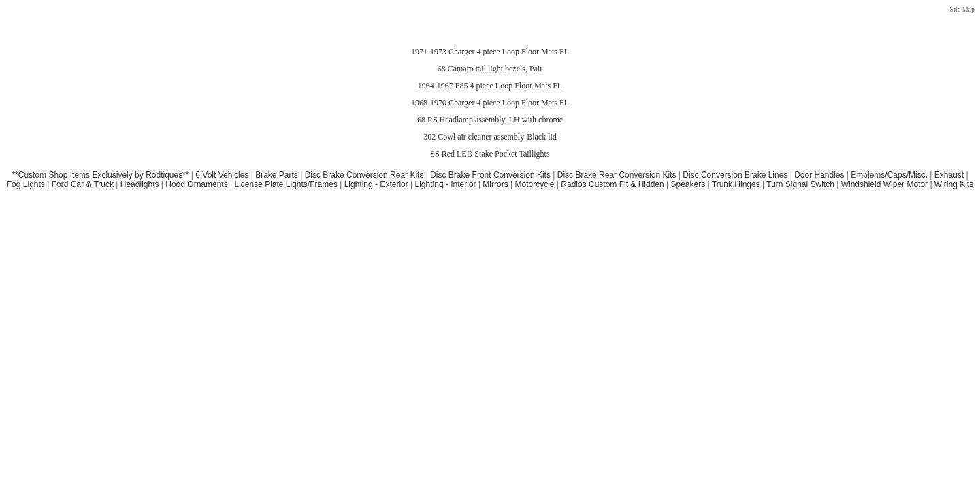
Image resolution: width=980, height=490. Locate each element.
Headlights (140, 184)
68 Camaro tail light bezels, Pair (490, 69)
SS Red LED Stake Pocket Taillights (490, 154)
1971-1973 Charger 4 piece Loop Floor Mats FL (490, 52)
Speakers (688, 184)
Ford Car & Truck (83, 184)
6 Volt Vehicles (222, 175)
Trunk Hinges (736, 184)
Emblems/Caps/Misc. (889, 175)
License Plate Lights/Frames (285, 184)
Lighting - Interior (446, 184)
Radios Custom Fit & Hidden (612, 184)
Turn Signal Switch (800, 184)
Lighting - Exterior (376, 184)
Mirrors (495, 184)
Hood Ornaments (196, 184)
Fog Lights (26, 184)
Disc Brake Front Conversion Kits (490, 175)
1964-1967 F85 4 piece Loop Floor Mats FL (490, 86)
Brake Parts (277, 175)
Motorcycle (534, 184)
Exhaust (949, 175)
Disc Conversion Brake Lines (735, 175)
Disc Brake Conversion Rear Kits (364, 175)
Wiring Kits (954, 184)
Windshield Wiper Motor (884, 184)
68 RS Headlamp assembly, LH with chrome (490, 120)
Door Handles (819, 175)
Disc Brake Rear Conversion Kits (617, 175)
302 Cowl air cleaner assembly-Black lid (490, 137)
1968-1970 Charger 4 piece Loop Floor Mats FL (490, 103)
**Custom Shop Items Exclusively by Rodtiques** (100, 175)
